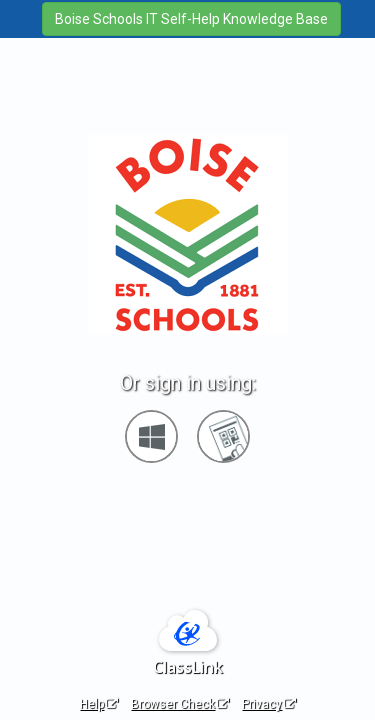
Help (99, 704)
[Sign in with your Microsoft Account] (151, 436)
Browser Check (180, 704)
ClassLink (188, 667)
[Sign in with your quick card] (223, 436)
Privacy (269, 704)
